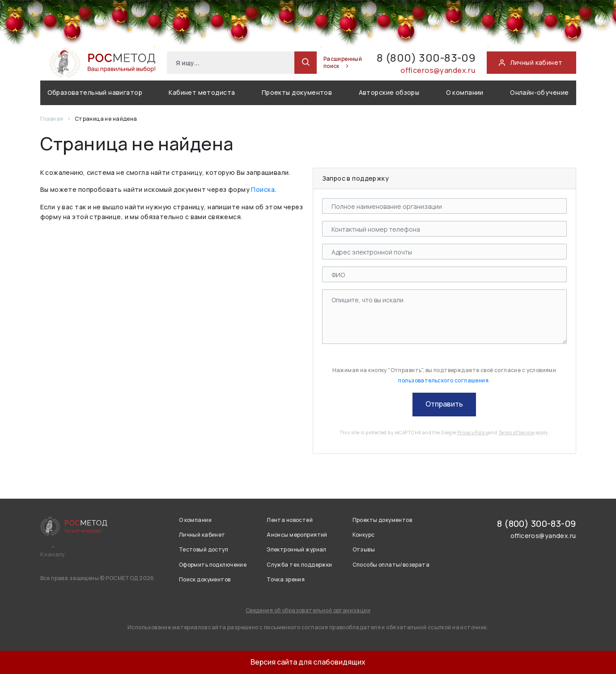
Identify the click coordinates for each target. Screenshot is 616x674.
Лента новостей (290, 520)
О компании (465, 92)
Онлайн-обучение (539, 92)
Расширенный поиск (343, 63)
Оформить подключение (213, 565)
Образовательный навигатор (95, 92)
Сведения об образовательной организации (308, 610)
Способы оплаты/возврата (391, 565)
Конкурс (364, 535)
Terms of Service (516, 432)
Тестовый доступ (204, 549)
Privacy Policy (473, 432)
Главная (52, 119)
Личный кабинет (202, 535)
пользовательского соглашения (443, 380)
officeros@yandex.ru (438, 70)
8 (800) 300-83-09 (426, 57)
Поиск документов (205, 579)
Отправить (444, 404)
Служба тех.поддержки (299, 565)
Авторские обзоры (389, 92)
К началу (53, 555)
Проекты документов (297, 92)
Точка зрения (286, 579)
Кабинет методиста (202, 92)
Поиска (263, 189)
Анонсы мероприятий (297, 535)
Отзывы (364, 549)
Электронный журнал (297, 549)
